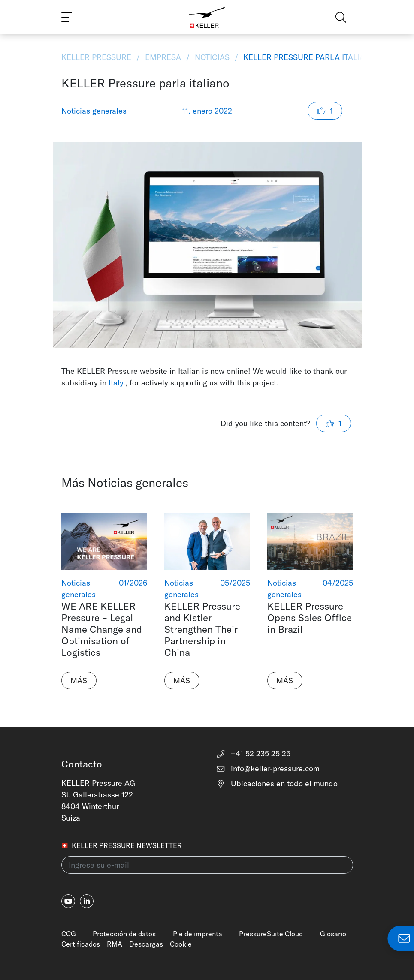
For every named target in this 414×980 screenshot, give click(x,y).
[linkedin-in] (87, 901)
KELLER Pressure (97, 57)
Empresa (163, 57)
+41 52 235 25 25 (253, 753)
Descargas (146, 944)
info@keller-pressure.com (268, 768)
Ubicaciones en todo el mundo (277, 783)
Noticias (212, 57)
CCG (69, 934)
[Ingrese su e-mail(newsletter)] (207, 865)
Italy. (117, 383)
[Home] (207, 17)
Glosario (333, 934)
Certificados (81, 944)
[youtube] (68, 901)
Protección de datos (124, 934)
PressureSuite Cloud (271, 934)
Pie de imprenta (198, 934)
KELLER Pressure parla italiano (308, 57)
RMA (115, 944)
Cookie (181, 944)
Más (79, 681)
